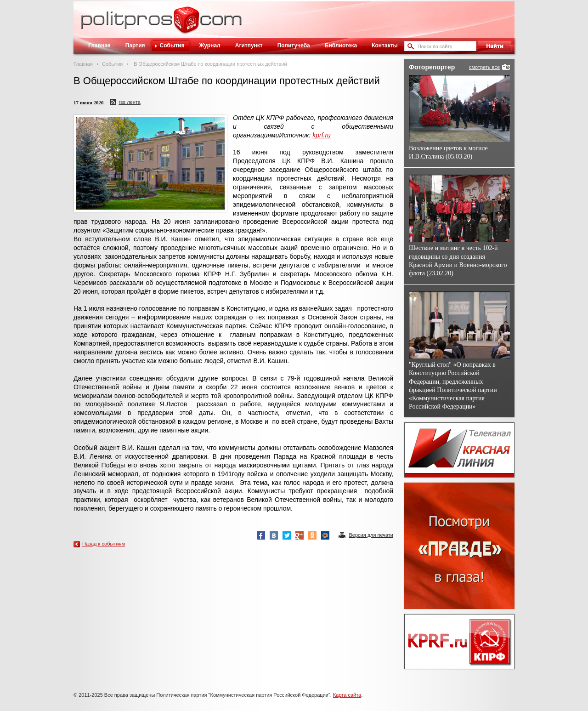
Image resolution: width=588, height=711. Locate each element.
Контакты (385, 46)
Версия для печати (371, 535)
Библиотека (341, 46)
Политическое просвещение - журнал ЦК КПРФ (186, 25)
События (172, 46)
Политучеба (294, 46)
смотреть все (484, 67)
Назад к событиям (104, 544)
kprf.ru (322, 135)
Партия (135, 46)
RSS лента (129, 102)
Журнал (209, 46)
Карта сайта (347, 695)
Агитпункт (249, 46)
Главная (99, 46)
